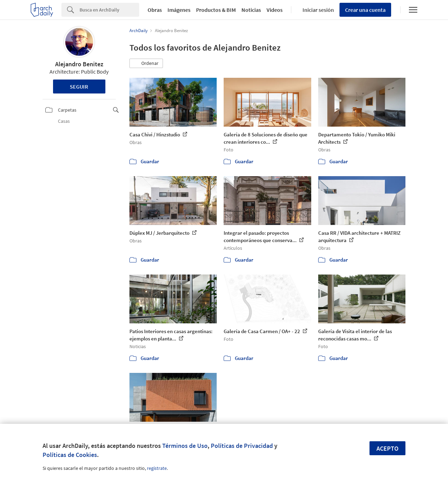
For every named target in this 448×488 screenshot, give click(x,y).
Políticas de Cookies (70, 455)
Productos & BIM (216, 10)
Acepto (387, 448)
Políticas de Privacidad (242, 446)
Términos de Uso (185, 446)
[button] (146, 63)
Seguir (79, 87)
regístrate (157, 468)
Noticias (251, 10)
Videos (275, 10)
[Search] (109, 10)
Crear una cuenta (365, 10)
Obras (155, 10)
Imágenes (179, 10)
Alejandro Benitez (79, 64)
